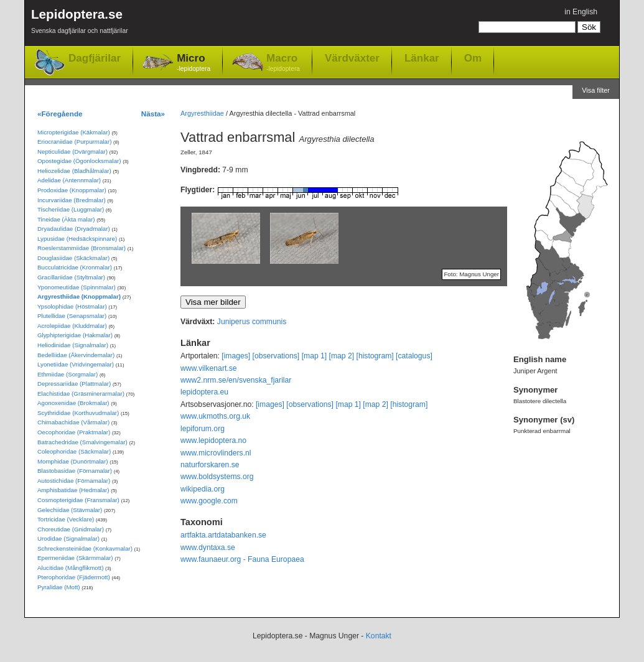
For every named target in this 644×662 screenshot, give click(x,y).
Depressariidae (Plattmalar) (74, 384)
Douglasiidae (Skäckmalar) (73, 258)
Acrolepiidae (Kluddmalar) (72, 326)
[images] (236, 356)
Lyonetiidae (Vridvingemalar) (76, 364)
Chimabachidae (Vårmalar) (73, 422)
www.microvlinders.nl (216, 453)
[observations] (276, 356)
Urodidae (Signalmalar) (68, 538)
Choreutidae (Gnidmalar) (71, 529)
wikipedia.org (203, 489)
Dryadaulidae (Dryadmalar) (74, 229)
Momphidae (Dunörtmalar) (72, 461)
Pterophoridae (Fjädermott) (74, 577)
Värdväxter (352, 58)
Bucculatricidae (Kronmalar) (75, 267)
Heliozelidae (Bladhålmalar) (74, 171)
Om (473, 58)
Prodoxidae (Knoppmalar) (72, 190)
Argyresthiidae (202, 113)
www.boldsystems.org (217, 477)
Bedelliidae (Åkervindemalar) (76, 355)
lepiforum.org (203, 429)
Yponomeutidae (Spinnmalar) (77, 287)
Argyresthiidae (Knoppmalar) (79, 296)
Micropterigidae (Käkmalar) (74, 132)
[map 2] (342, 356)
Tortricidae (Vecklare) (66, 519)
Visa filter (596, 90)
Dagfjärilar (95, 58)
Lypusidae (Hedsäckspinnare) (77, 239)
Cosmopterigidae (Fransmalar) (78, 500)
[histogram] (375, 356)
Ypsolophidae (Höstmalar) (72, 306)
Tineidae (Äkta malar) (66, 219)
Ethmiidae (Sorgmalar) (68, 374)
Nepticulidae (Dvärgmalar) (72, 152)
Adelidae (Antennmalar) (69, 180)
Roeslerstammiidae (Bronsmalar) (82, 248)
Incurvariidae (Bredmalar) (72, 200)
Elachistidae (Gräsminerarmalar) (81, 394)
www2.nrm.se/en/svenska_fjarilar (236, 380)
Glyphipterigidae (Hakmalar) (75, 335)
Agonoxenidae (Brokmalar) (73, 403)
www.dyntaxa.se (208, 548)
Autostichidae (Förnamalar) (74, 481)
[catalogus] (414, 356)
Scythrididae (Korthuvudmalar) (78, 413)
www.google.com (209, 501)
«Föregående (60, 114)
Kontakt (379, 636)
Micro (194, 63)
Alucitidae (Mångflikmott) (70, 568)
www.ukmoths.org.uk (215, 416)
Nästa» (153, 114)
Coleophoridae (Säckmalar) (74, 451)
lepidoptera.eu (204, 392)
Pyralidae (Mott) (59, 587)
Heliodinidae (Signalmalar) (73, 345)
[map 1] (315, 356)
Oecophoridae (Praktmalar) (74, 432)
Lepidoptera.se (80, 23)
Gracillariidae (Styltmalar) (71, 277)
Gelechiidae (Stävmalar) (70, 510)
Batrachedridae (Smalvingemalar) (82, 442)
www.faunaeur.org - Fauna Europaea (242, 559)
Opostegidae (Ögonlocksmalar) (79, 161)
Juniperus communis (252, 322)
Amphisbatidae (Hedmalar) (73, 490)
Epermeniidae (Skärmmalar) (75, 558)
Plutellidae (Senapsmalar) (72, 316)
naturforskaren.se (210, 465)
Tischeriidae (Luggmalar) (71, 209)
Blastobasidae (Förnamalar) (75, 471)
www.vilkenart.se (209, 368)
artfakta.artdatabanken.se (223, 535)
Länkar (422, 58)
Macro (283, 63)
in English (581, 12)
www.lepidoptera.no (213, 441)
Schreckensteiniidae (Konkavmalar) (85, 548)
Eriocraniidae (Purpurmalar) (74, 142)
